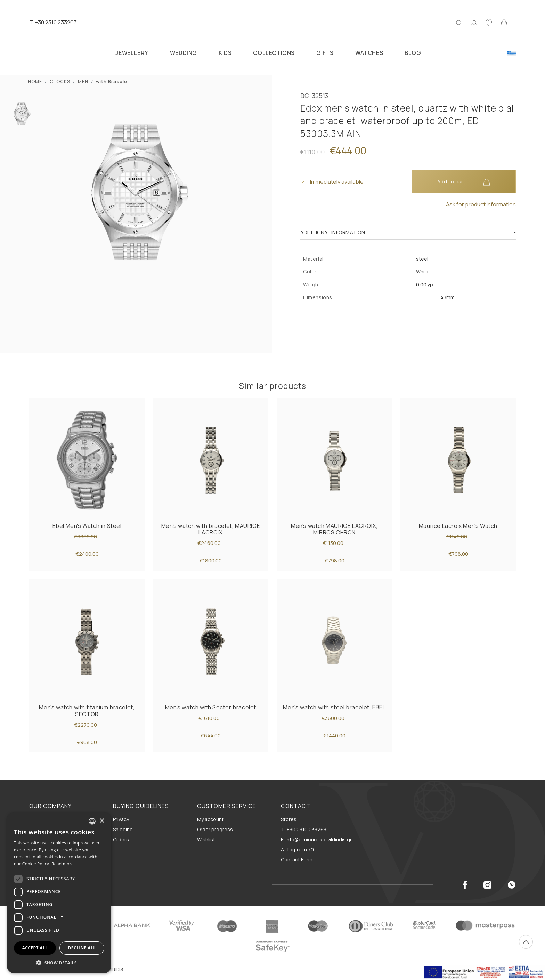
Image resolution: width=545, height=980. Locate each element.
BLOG (413, 53)
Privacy (121, 819)
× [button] (102, 821)
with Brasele (112, 81)
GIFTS (325, 53)
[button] (59, 963)
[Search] (459, 22)
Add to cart (464, 182)
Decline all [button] (82, 948)
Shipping (123, 829)
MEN (83, 81)
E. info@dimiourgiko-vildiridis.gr (316, 839)
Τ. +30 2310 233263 (304, 829)
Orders (121, 839)
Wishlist (206, 839)
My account (210, 819)
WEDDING (184, 53)
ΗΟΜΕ (35, 81)
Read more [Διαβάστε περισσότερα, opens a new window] (63, 864)
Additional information (333, 232)
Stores (289, 819)
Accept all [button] (35, 948)
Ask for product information (481, 204)
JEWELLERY (132, 53)
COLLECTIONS (274, 53)
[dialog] (59, 893)
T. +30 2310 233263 (53, 22)
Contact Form (297, 860)
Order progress (215, 829)
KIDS (225, 53)
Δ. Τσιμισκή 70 (297, 850)
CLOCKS (60, 81)
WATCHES (369, 53)
